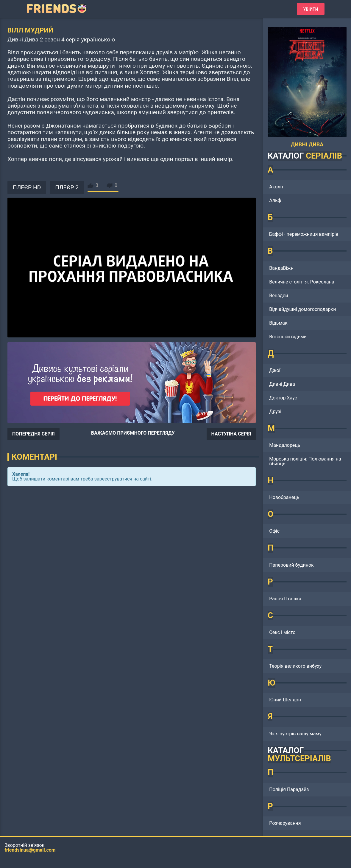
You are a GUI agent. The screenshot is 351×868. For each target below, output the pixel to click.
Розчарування (285, 823)
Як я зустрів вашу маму (295, 734)
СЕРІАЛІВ (324, 156)
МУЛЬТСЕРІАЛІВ (299, 759)
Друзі (275, 411)
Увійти (311, 9)
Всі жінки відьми (288, 337)
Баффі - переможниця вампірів (304, 234)
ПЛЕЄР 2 (67, 187)
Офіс (274, 531)
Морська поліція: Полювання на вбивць (305, 461)
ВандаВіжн (281, 268)
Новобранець (284, 497)
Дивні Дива (282, 384)
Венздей (279, 296)
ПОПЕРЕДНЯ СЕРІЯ (33, 434)
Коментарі (34, 457)
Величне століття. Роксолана (302, 282)
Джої (275, 370)
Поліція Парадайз (289, 789)
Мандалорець (285, 445)
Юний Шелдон (285, 700)
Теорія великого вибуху (295, 666)
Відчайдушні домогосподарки (302, 309)
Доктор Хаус (283, 398)
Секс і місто (282, 632)
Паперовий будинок (291, 565)
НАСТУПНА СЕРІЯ (231, 434)
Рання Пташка (285, 599)
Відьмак (278, 323)
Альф (275, 200)
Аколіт (276, 187)
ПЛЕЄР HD (27, 187)
